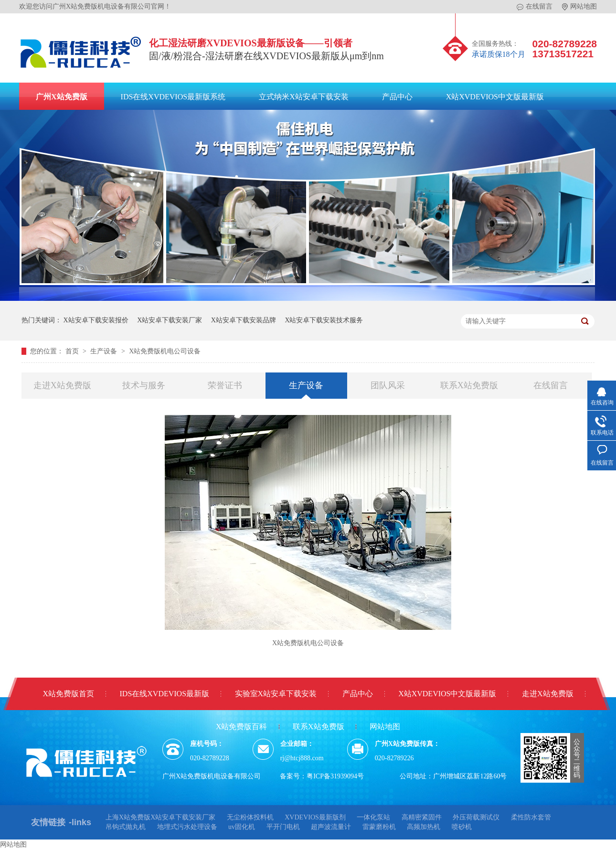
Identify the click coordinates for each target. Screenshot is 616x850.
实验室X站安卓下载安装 (276, 694)
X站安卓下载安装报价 (96, 320)
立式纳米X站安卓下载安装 (304, 97)
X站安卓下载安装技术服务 (324, 320)
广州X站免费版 (62, 97)
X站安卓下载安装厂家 (170, 320)
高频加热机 (424, 827)
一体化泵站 (373, 817)
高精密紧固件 (422, 817)
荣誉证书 (225, 385)
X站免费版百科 (242, 727)
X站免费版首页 (68, 694)
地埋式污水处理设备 (187, 827)
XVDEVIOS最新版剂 (315, 817)
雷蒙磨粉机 (379, 827)
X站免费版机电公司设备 (165, 351)
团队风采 (388, 385)
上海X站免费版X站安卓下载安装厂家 (160, 817)
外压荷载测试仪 (476, 817)
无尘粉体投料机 (250, 817)
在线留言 (535, 7)
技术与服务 (144, 385)
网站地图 (579, 7)
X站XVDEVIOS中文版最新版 (495, 97)
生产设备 (105, 351)
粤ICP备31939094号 (335, 776)
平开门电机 (283, 827)
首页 (73, 351)
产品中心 (397, 97)
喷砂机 (462, 827)
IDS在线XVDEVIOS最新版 (165, 694)
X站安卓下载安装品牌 (244, 320)
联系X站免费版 (469, 385)
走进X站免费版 (62, 385)
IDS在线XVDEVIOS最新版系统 (173, 97)
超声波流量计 (331, 827)
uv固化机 (242, 827)
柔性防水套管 (531, 817)
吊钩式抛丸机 (126, 827)
